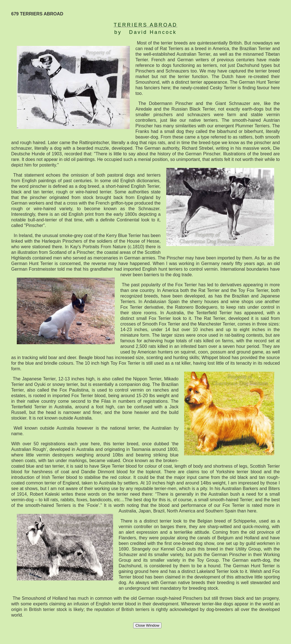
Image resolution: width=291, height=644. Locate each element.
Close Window (147, 625)
